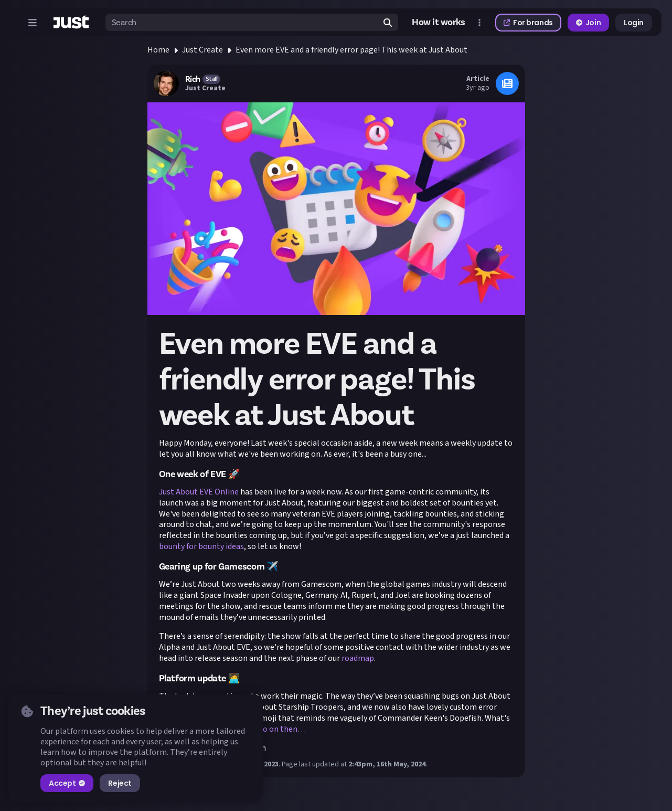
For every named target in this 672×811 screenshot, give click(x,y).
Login (634, 23)
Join (588, 23)
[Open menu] (33, 23)
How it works (439, 23)
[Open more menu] (479, 23)
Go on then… (282, 729)
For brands (528, 23)
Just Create (202, 50)
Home (158, 50)
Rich (193, 79)
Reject (120, 783)
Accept (67, 783)
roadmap (358, 658)
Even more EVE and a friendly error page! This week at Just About (351, 50)
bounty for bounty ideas (201, 546)
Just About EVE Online (199, 492)
